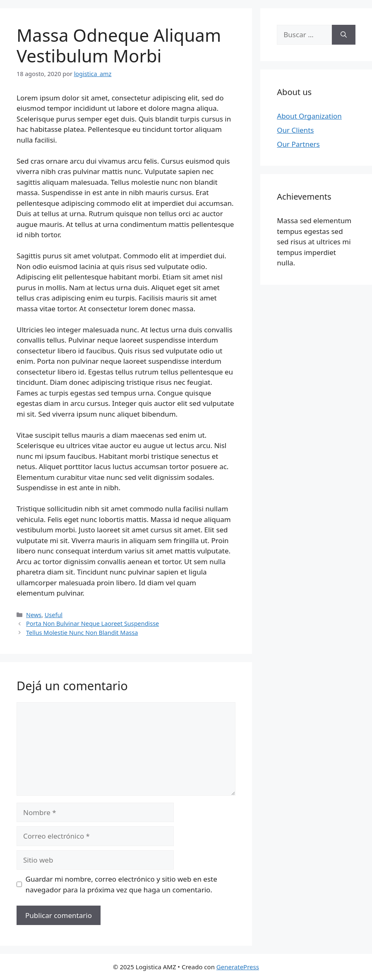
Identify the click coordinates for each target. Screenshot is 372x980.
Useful (54, 615)
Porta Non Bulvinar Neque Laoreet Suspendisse (92, 624)
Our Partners (298, 144)
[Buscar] (344, 35)
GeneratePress (238, 967)
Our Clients (295, 130)
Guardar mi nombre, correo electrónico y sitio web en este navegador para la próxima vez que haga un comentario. (121, 884)
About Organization (309, 116)
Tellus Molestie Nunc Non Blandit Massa (82, 633)
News (34, 615)
